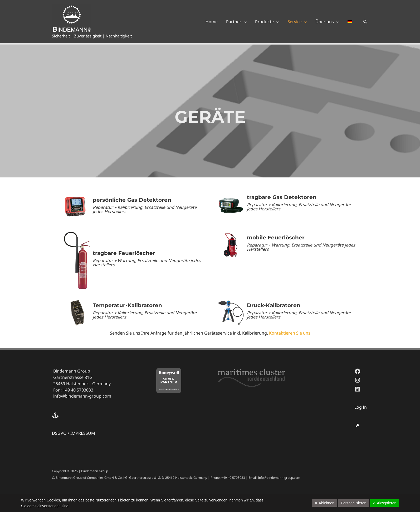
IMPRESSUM (83, 433)
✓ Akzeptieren (385, 503)
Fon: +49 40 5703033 (73, 390)
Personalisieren (354, 503)
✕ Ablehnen (324, 503)
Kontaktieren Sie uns (290, 333)
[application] (244, 22)
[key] (357, 425)
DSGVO (59, 433)
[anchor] (56, 415)
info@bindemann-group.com (82, 396)
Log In (361, 407)
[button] (365, 22)
